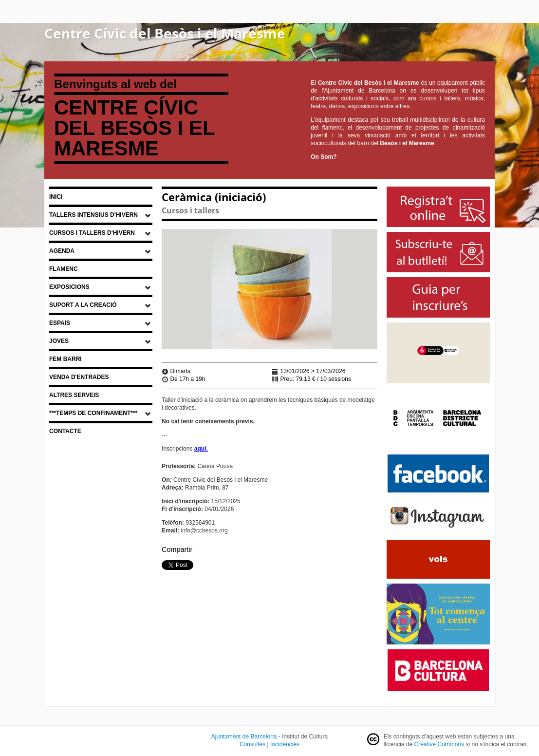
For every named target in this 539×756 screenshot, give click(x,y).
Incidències (285, 744)
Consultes (252, 744)
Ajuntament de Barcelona (244, 737)
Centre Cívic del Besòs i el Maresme (165, 33)
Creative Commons (439, 744)
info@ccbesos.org (204, 530)
